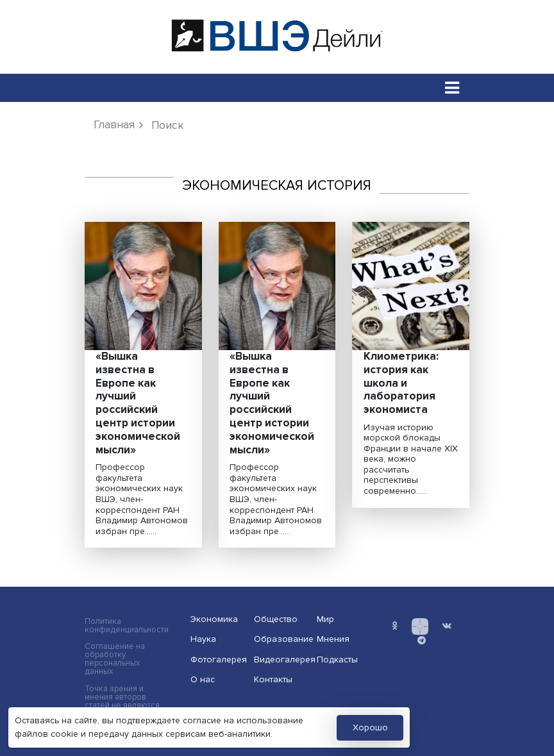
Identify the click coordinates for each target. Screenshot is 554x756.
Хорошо (370, 727)
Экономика (214, 619)
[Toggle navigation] (452, 88)
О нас (203, 679)
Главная (114, 125)
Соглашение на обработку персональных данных (115, 659)
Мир (325, 619)
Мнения (333, 639)
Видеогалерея (281, 659)
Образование (281, 639)
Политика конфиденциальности (127, 626)
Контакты (273, 679)
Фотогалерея (218, 659)
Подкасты (337, 659)
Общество (276, 619)
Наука (203, 639)
